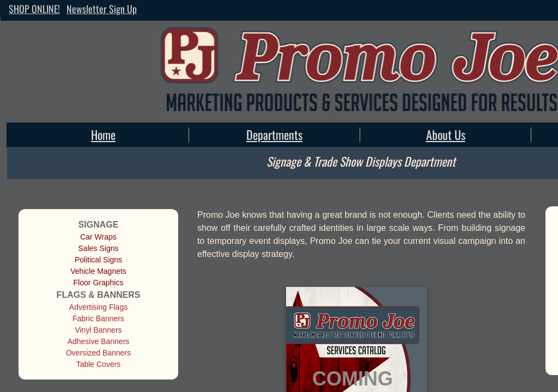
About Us (446, 134)
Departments (274, 134)
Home (103, 134)
